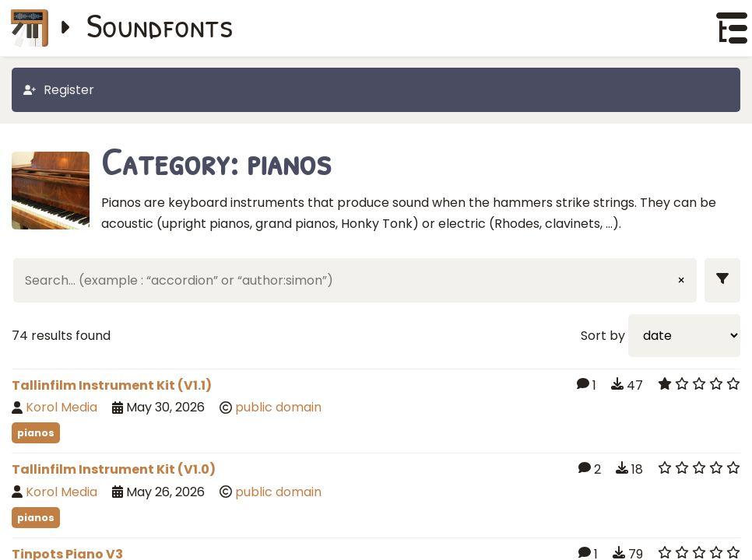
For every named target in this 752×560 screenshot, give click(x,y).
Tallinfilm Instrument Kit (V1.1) (112, 385)
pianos (36, 433)
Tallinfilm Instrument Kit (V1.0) (114, 469)
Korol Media (61, 407)
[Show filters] (722, 280)
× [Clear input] (681, 280)
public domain (278, 407)
